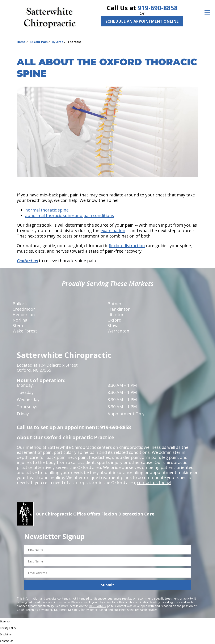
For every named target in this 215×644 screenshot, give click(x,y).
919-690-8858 (158, 8)
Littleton (116, 315)
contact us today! (154, 482)
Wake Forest (25, 331)
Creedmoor (24, 309)
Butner (115, 304)
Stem (18, 325)
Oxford (114, 320)
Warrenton (118, 331)
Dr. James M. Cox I (67, 610)
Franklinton (119, 309)
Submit (108, 585)
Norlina (20, 320)
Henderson (24, 315)
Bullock (20, 304)
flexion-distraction (127, 246)
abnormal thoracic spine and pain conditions (70, 215)
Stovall (114, 325)
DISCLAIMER (98, 606)
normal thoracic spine (47, 210)
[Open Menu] (207, 13)
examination (113, 230)
